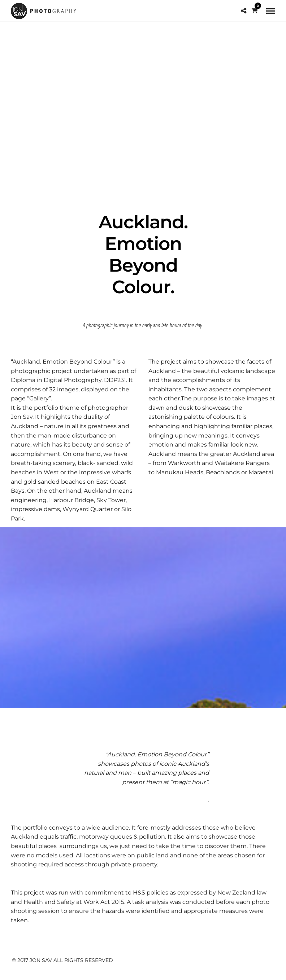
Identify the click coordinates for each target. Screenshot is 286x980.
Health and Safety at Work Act (67, 902)
